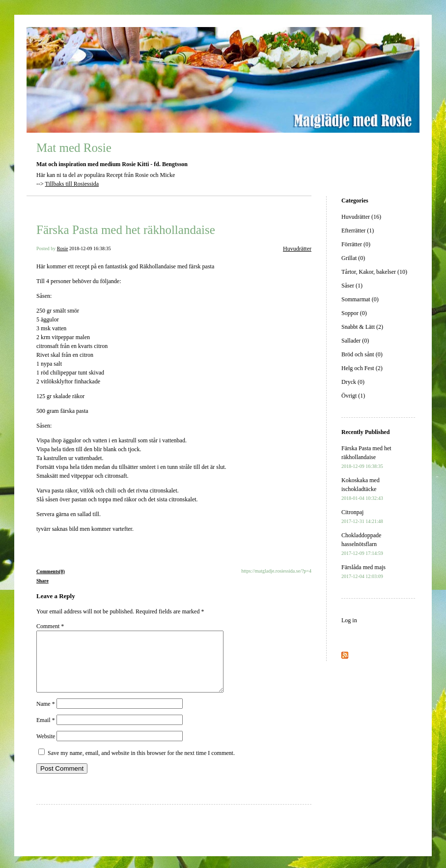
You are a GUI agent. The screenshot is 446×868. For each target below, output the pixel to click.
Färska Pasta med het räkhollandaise (126, 230)
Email (46, 732)
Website (46, 748)
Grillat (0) (353, 258)
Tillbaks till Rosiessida (72, 184)
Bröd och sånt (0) (362, 354)
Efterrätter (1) (358, 231)
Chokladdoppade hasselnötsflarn (362, 544)
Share (42, 581)
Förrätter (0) (356, 244)
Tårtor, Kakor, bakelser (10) (374, 272)
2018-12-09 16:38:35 (90, 248)
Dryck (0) (353, 382)
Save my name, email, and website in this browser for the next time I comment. (141, 765)
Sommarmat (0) (360, 299)
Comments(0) (51, 571)
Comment (50, 626)
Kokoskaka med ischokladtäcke (362, 489)
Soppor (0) (354, 313)
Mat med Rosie (74, 148)
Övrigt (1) (353, 396)
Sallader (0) (355, 341)
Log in (349, 620)
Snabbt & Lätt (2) (362, 327)
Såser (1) (352, 286)
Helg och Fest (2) (362, 368)
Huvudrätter (297, 249)
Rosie (63, 248)
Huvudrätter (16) (361, 217)
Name (46, 716)
